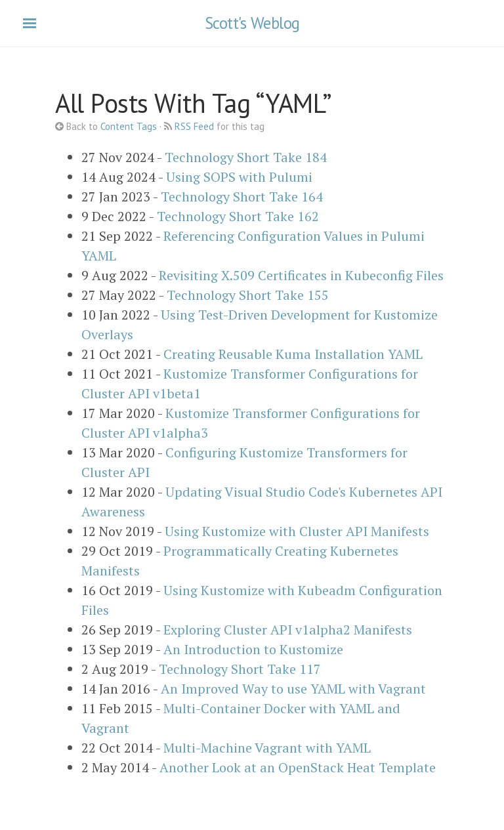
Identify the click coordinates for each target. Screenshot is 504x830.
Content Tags (129, 126)
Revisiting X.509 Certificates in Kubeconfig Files (301, 275)
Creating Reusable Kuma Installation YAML (293, 354)
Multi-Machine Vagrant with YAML (267, 748)
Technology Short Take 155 (248, 295)
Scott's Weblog (252, 23)
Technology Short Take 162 (238, 216)
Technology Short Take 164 (242, 197)
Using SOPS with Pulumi (239, 177)
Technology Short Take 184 (246, 157)
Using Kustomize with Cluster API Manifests (297, 531)
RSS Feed (194, 126)
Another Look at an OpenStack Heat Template (298, 767)
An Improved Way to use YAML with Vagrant (293, 689)
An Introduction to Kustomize (253, 649)
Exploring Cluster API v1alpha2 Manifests (288, 630)
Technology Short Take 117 (240, 669)
